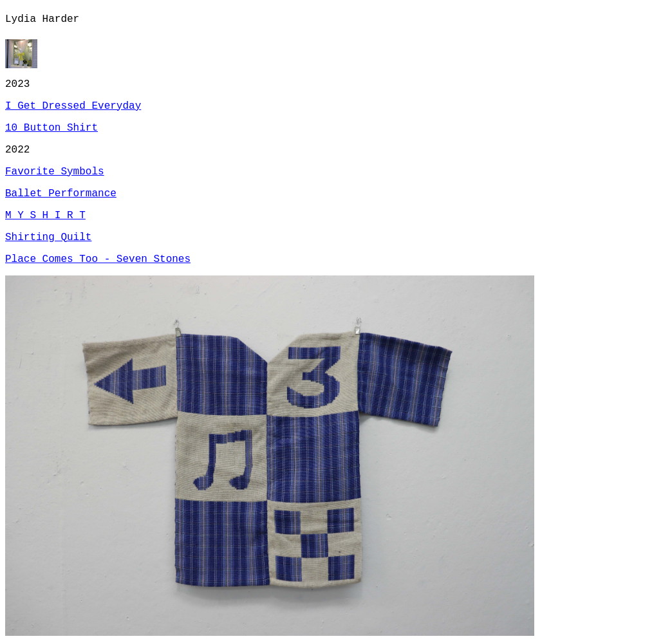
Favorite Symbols (55, 172)
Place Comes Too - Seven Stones (98, 259)
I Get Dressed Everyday (73, 106)
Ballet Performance (61, 194)
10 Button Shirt (51, 128)
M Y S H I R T (45, 216)
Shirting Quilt (48, 237)
